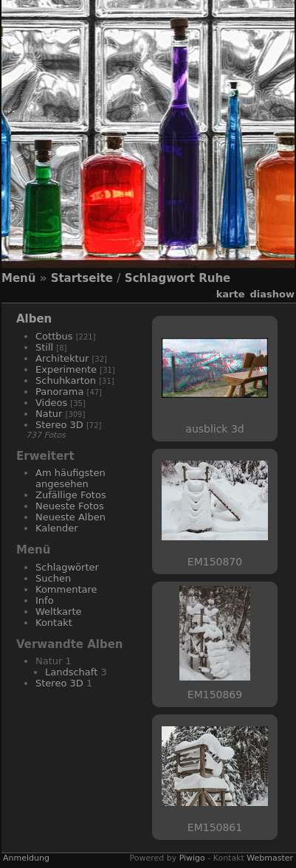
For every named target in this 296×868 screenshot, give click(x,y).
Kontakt (54, 623)
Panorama (59, 392)
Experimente (66, 369)
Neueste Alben (70, 517)
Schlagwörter (67, 567)
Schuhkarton (66, 380)
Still (44, 347)
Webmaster (270, 858)
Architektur (62, 358)
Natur (49, 414)
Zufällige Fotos (71, 495)
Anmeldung (26, 858)
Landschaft (71, 672)
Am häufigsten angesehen (70, 478)
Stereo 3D (59, 425)
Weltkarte (59, 612)
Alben (34, 319)
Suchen (53, 578)
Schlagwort (160, 278)
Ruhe (214, 278)
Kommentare (66, 589)
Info (45, 600)
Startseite (82, 278)
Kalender (57, 528)
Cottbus (54, 336)
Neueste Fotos (70, 506)
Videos (51, 403)
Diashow (272, 294)
